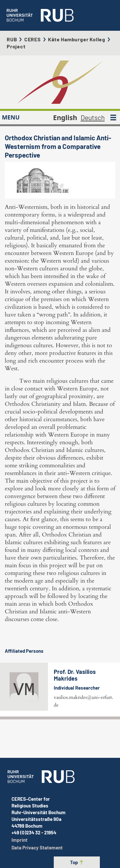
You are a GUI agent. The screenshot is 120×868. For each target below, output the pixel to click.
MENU (11, 117)
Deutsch (93, 117)
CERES (33, 39)
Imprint (20, 840)
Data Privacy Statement (37, 848)
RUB (12, 39)
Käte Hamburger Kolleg (77, 39)
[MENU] (113, 118)
